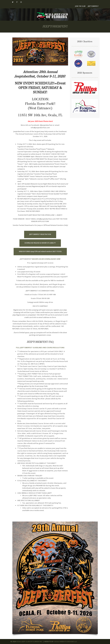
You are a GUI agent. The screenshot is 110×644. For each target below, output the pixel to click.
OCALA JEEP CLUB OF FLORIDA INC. (29, 642)
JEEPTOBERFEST (93, 6)
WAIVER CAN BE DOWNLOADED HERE (46, 259)
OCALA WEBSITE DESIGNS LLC (66, 642)
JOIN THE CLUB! (80, 6)
